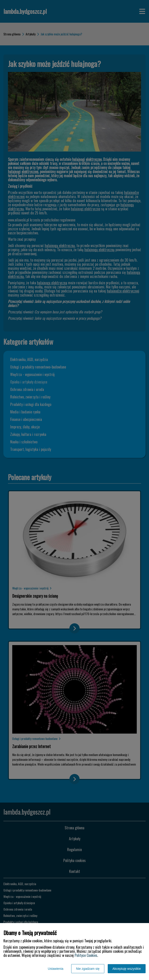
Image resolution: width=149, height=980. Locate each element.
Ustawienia (56, 969)
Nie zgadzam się (88, 969)
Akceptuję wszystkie (127, 969)
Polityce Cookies (86, 955)
